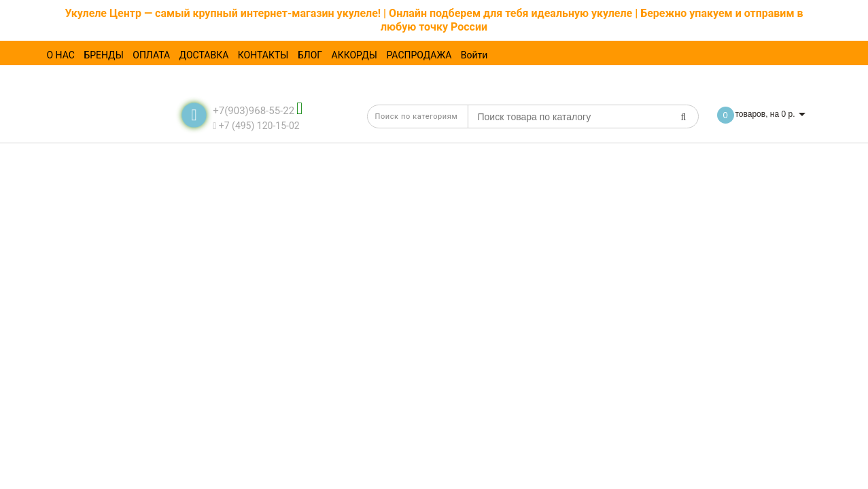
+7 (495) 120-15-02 (256, 126)
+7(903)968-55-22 (254, 111)
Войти (474, 55)
